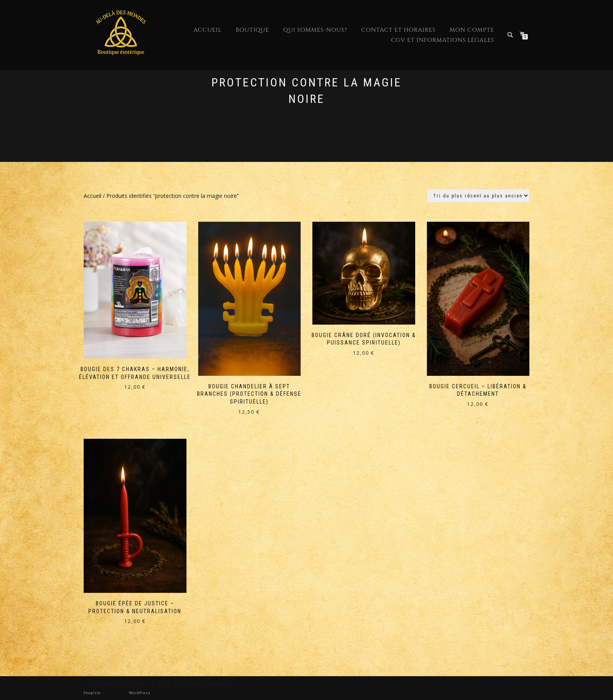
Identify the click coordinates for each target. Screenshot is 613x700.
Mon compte (472, 30)
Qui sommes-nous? (315, 30)
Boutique (253, 30)
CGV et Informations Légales (443, 40)
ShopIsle (93, 693)
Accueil (208, 30)
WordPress (139, 693)
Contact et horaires (398, 30)
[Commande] (478, 196)
